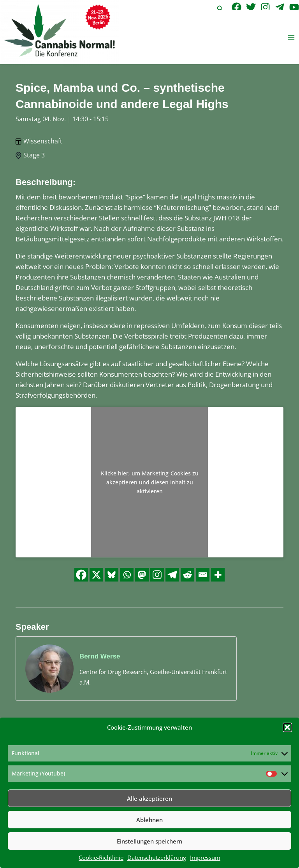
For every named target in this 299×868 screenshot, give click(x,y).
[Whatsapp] (127, 575)
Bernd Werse (100, 656)
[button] (287, 727)
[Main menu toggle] (291, 37)
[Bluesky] (112, 575)
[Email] (203, 575)
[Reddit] (187, 575)
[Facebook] (237, 7)
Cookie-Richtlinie (101, 858)
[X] (96, 575)
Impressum (205, 858)
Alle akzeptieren (149, 798)
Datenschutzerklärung (157, 858)
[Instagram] (265, 7)
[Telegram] (280, 7)
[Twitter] (251, 7)
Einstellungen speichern (149, 841)
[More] (218, 575)
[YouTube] (294, 7)
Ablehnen (149, 820)
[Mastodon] (142, 575)
